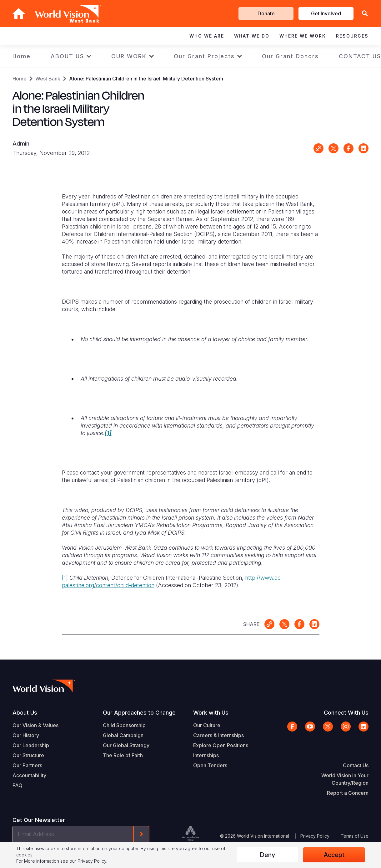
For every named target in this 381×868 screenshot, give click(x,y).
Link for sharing (318, 148)
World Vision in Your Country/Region (345, 779)
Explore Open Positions (221, 745)
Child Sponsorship (124, 725)
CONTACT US (360, 56)
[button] (365, 14)
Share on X (333, 148)
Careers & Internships (218, 735)
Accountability (29, 775)
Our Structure (28, 755)
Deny (267, 855)
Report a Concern (348, 793)
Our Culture (207, 725)
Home (22, 56)
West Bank (48, 79)
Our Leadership (31, 745)
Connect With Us (346, 713)
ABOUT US (67, 56)
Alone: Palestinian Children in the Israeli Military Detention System (146, 79)
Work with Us (211, 713)
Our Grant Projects (204, 56)
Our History (26, 735)
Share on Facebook (348, 148)
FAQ (18, 785)
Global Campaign (123, 735)
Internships (206, 755)
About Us (25, 713)
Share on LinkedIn (363, 148)
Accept (334, 855)
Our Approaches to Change (139, 713)
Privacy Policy (315, 836)
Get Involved (326, 13)
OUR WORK (129, 56)
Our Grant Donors (290, 56)
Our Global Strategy (126, 745)
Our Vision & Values (35, 725)
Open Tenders (210, 765)
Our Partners (27, 765)
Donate (266, 13)
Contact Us (356, 765)
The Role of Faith (123, 755)
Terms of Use (355, 836)
